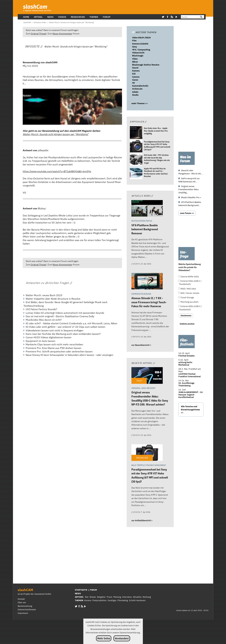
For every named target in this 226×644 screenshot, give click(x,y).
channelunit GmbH (43, 594)
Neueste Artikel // (143, 363)
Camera (136, 77)
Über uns (22, 602)
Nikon (135, 62)
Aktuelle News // (142, 196)
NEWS (78, 594)
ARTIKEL (79, 597)
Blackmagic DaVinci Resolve (146, 65)
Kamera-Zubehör (140, 44)
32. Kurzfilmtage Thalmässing (186, 384)
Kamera (136, 71)
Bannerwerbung (25, 606)
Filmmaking (123, 600)
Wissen (93, 597)
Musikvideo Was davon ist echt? (44, 320)
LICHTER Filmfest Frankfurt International (190, 375)
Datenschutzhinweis (27, 610)
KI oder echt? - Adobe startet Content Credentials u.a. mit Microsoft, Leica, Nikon (71, 323)
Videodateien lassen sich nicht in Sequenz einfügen (55, 330)
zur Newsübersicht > (141, 345)
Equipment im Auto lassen (40, 341)
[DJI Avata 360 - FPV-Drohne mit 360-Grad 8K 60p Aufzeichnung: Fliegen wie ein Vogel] (136, 160)
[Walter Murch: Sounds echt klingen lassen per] (72, 22)
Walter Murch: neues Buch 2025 (44, 295)
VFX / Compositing (141, 50)
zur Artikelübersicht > (142, 520)
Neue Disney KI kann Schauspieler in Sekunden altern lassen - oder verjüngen (69, 355)
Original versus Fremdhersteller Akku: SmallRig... (189, 189)
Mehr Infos (104, 638)
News (50, 17)
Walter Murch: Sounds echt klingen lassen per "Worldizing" (56, 134)
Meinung (117, 597)
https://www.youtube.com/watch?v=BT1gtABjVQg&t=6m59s (57, 171)
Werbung (147, 597)
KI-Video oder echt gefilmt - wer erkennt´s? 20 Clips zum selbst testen (65, 327)
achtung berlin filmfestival (185, 364)
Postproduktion (99, 600)
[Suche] (189, 17)
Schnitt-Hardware (137, 600)
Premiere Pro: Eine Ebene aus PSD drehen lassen (53, 348)
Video (135, 59)
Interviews (127, 597)
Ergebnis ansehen (187, 324)
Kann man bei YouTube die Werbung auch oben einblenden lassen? (63, 334)
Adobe (135, 92)
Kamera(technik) (140, 86)
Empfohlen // (138, 122)
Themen (94, 17)
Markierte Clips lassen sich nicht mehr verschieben (54, 344)
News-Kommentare (62, 34)
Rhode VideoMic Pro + (191, 197)
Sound (135, 68)
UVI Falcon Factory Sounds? (41, 309)
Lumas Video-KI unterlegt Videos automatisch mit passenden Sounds (65, 313)
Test (87, 597)
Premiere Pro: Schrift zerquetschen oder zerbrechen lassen (59, 351)
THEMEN (79, 600)
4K (134, 83)
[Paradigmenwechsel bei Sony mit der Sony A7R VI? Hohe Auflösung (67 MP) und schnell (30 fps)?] (136, 146)
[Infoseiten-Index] (40, 22)
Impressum (23, 613)
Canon (135, 80)
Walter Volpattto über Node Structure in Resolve (53, 299)
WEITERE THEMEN (144, 32)
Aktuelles (137, 597)
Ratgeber (101, 597)
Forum (107, 17)
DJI (134, 74)
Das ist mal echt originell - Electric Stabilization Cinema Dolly (60, 316)
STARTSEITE (81, 590)
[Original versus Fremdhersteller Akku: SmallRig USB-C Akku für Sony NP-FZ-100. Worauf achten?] (147, 376)
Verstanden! (122, 638)
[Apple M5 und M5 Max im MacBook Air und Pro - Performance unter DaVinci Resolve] (136, 173)
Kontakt (21, 599)
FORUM (93, 590)
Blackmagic (138, 56)
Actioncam (137, 89)
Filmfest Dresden (187, 356)
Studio (135, 95)
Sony (135, 47)
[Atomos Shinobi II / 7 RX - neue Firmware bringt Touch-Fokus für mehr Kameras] (147, 282)
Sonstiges (112, 600)
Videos (62, 17)
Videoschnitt (138, 53)
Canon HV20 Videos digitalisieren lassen (49, 337)
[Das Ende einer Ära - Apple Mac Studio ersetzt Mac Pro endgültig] (136, 133)
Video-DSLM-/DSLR (141, 38)
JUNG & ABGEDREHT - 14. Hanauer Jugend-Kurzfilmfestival (191, 395)
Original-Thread (38, 34)
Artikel (38, 17)
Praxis (109, 597)
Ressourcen (78, 17)
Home (26, 17)
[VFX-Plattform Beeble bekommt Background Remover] (147, 209)
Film (134, 41)
